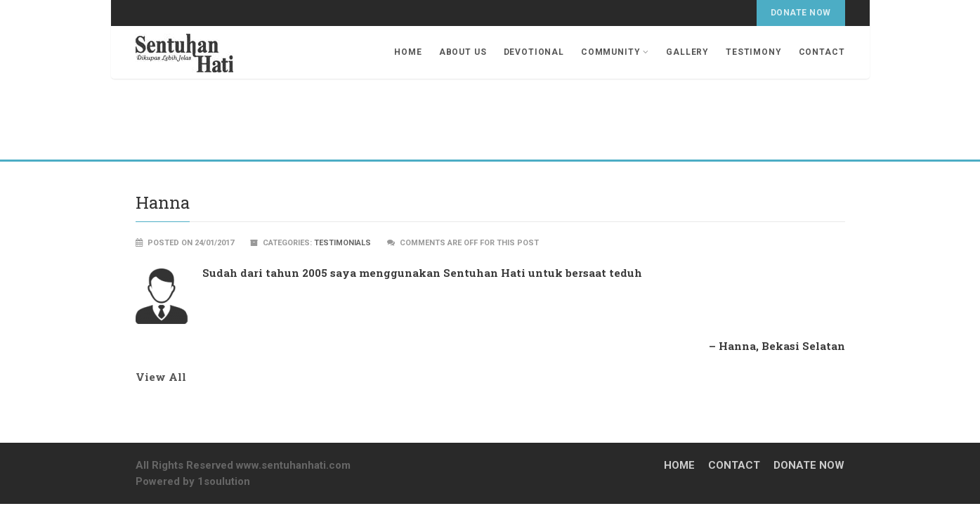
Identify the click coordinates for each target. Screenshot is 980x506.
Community (615, 52)
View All (161, 377)
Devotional (534, 52)
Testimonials (342, 243)
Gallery (687, 52)
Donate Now (801, 13)
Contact (822, 52)
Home (408, 52)
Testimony (754, 52)
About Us (463, 52)
